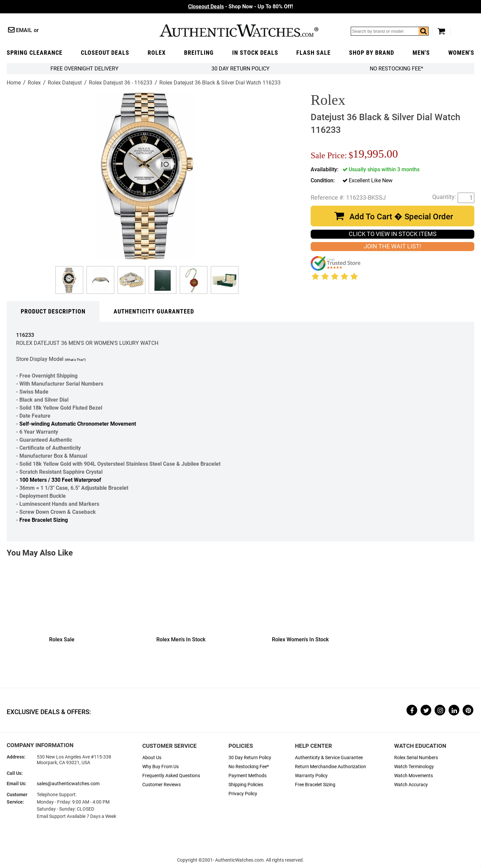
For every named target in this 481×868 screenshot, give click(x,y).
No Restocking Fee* (396, 69)
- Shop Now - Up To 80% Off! (240, 7)
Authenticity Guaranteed (154, 311)
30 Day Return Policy (250, 758)
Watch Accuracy (411, 785)
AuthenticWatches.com (239, 31)
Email (24, 30)
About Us (152, 758)
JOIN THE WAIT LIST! (392, 246)
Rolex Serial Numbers (416, 758)
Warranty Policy (311, 776)
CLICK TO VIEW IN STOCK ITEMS (393, 234)
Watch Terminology (414, 767)
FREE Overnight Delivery (85, 69)
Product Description (53, 311)
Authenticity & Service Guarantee (329, 758)
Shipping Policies (246, 785)
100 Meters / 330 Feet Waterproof (60, 480)
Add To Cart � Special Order (401, 217)
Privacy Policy (243, 794)
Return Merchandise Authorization (331, 767)
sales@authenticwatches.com (68, 784)
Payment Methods (248, 776)
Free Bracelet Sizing (44, 520)
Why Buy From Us (161, 767)
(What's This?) (75, 360)
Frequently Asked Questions (171, 776)
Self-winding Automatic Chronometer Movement (78, 424)
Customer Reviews (162, 785)
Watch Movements (414, 776)
